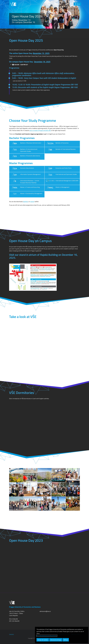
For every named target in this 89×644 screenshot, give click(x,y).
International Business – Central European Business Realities (25, 182)
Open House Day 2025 (27, 16)
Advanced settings (56, 640)
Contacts (11, 634)
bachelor (26, 202)
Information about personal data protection (47, 636)
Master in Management (58, 188)
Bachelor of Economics (57, 144)
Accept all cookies (43, 640)
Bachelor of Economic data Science (25, 157)
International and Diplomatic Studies (61, 175)
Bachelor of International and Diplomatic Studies (24, 150)
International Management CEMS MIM (62, 182)
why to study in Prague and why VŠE (40, 130)
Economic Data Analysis (22, 169)
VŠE (13, 4)
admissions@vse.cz (45, 611)
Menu (78, 4)
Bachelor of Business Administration (26, 144)
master (32, 202)
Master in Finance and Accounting (25, 188)
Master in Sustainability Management (26, 194)
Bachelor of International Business (61, 150)
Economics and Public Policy (59, 169)
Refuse (66, 640)
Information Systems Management (26, 175)
